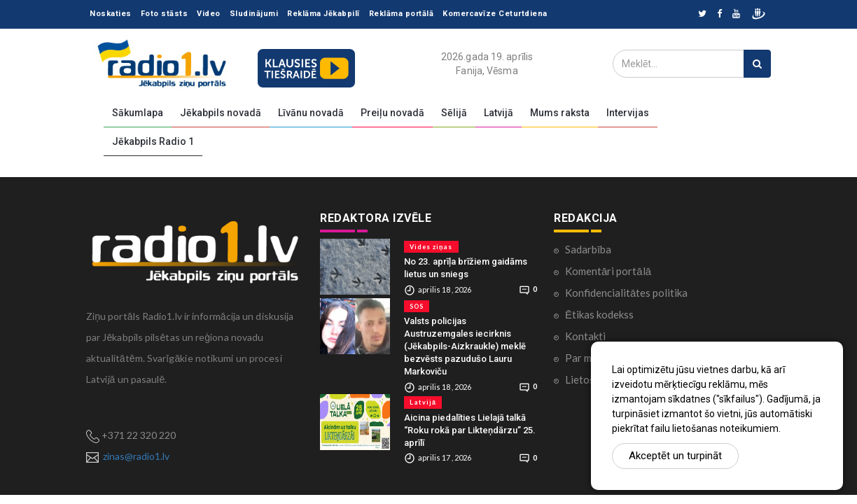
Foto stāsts (165, 14)
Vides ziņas (431, 247)
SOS (417, 306)
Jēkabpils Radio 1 (153, 141)
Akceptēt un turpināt (675, 456)
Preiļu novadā (392, 113)
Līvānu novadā (311, 113)
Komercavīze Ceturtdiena (495, 14)
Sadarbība (588, 249)
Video (209, 14)
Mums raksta (560, 113)
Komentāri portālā (608, 271)
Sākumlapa (138, 113)
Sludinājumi (254, 14)
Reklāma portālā (402, 14)
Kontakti (585, 336)
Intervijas (628, 113)
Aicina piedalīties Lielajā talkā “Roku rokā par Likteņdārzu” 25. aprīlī (470, 430)
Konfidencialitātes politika (626, 293)
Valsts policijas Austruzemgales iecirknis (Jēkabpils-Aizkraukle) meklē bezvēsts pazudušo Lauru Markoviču (465, 346)
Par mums (587, 358)
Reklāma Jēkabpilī (323, 14)
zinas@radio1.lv (136, 456)
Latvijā (499, 113)
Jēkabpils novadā (221, 113)
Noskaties (111, 14)
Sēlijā (454, 113)
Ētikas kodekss (599, 314)
